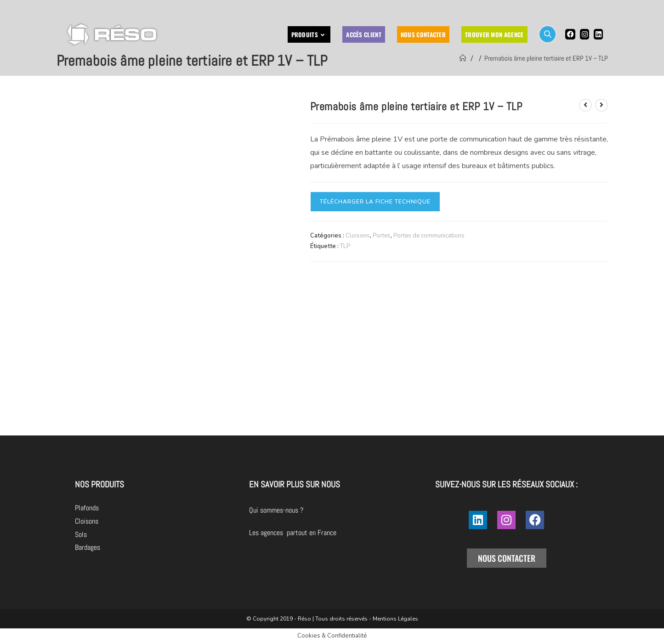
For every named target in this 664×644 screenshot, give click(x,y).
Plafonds (87, 508)
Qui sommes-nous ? (328, 510)
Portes (382, 236)
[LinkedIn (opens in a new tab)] (598, 34)
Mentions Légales (395, 619)
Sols (81, 534)
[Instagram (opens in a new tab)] (585, 34)
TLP (345, 246)
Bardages (88, 547)
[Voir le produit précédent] (585, 105)
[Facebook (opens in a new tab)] (570, 34)
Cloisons (358, 236)
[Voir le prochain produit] (602, 105)
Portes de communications (429, 236)
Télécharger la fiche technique (375, 202)
